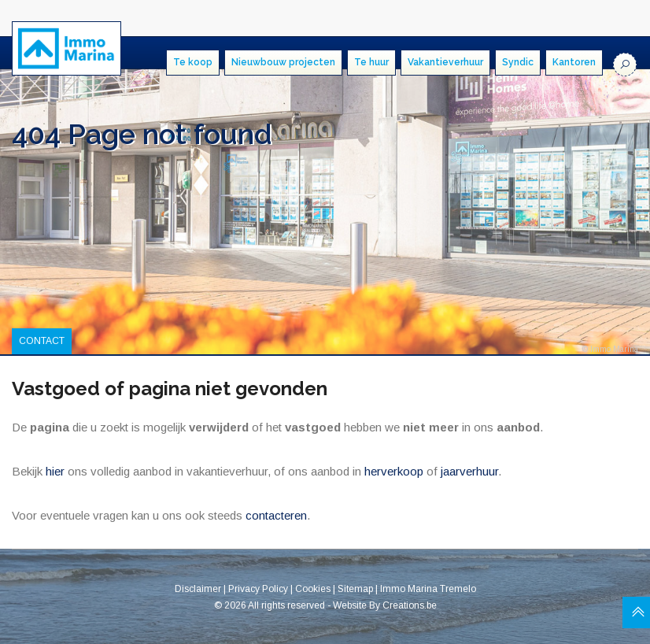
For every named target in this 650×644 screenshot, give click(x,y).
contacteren (276, 515)
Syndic (518, 62)
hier (55, 471)
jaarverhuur (469, 471)
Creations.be (410, 605)
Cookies (313, 589)
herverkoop (394, 471)
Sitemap (355, 589)
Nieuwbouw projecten (283, 62)
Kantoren (574, 62)
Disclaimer (198, 589)
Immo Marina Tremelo (428, 589)
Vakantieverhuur (445, 62)
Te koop (193, 62)
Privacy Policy (258, 589)
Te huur (371, 62)
